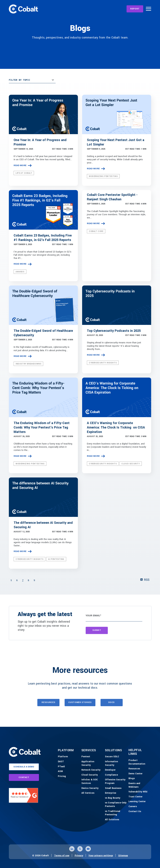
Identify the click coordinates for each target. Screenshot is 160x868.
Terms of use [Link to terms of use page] (62, 855)
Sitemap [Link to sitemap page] (123, 855)
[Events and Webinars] (139, 785)
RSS (145, 580)
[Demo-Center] (135, 774)
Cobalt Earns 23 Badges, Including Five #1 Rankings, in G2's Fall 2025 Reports (43, 238)
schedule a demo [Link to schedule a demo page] (24, 767)
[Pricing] (62, 776)
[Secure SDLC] (112, 757)
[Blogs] (132, 779)
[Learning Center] (137, 802)
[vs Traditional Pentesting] (116, 813)
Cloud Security (131, 464)
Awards (20, 272)
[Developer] (110, 770)
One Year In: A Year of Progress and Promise (40, 142)
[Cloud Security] (90, 775)
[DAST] (61, 762)
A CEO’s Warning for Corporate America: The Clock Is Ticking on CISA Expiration (116, 427)
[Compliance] (111, 775)
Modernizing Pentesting (103, 176)
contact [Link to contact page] (24, 777)
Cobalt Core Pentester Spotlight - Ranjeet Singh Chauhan (112, 197)
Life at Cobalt (24, 173)
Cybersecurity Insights (103, 363)
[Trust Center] (135, 797)
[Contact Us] (135, 812)
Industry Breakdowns (28, 364)
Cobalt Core (96, 231)
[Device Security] (90, 788)
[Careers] (133, 807)
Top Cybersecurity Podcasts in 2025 (114, 331)
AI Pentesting (56, 559)
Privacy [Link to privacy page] (79, 855)
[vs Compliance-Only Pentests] (116, 805)
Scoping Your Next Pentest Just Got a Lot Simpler (116, 142)
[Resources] (134, 769)
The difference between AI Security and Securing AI (43, 525)
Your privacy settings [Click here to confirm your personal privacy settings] (101, 855)
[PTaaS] (61, 767)
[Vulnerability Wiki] (138, 792)
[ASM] (60, 771)
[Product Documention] (139, 762)
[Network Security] (91, 770)
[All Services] (88, 793)
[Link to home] (23, 9)
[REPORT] (135, 9)
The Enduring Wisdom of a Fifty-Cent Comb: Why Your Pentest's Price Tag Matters (42, 427)
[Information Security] (116, 763)
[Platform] (63, 757)
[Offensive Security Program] (116, 782)
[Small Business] (113, 788)
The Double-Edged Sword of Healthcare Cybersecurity (43, 333)
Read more (20, 165)
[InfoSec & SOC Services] (92, 782)
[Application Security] (92, 763)
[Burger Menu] (148, 9)
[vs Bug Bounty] (113, 798)
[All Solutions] (112, 820)
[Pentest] (86, 757)
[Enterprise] (111, 793)
